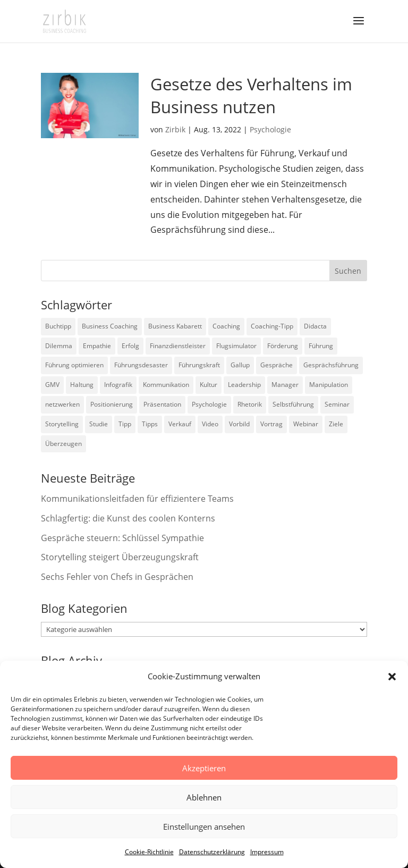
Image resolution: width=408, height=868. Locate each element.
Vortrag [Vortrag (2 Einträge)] (271, 424)
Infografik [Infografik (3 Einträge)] (118, 385)
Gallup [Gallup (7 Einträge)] (240, 365)
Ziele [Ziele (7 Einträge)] (336, 424)
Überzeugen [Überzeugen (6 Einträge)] (63, 444)
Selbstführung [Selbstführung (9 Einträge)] (293, 404)
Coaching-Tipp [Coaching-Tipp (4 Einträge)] (272, 326)
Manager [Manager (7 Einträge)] (285, 385)
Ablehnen (204, 797)
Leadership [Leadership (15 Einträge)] (244, 385)
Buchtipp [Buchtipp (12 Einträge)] (58, 326)
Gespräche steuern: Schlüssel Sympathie (122, 538)
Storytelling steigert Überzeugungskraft (120, 557)
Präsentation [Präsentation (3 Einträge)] (162, 404)
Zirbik (175, 129)
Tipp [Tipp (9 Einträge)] (125, 424)
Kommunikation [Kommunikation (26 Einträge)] (166, 385)
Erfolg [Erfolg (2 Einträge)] (130, 346)
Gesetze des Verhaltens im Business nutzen (251, 95)
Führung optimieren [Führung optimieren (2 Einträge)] (74, 365)
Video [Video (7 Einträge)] (210, 424)
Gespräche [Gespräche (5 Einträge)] (277, 365)
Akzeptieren (204, 768)
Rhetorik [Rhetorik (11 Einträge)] (250, 404)
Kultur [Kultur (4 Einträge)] (209, 385)
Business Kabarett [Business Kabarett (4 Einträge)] (175, 326)
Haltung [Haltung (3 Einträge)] (82, 385)
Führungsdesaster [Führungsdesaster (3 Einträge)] (141, 365)
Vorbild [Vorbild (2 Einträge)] (239, 424)
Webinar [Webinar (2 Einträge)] (306, 424)
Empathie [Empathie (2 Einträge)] (97, 346)
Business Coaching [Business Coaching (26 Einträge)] (110, 326)
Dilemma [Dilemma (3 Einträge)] (59, 346)
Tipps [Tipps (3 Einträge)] (150, 424)
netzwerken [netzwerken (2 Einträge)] (62, 404)
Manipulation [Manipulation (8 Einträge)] (329, 385)
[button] (392, 677)
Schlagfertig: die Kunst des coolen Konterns (128, 518)
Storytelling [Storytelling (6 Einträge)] (62, 424)
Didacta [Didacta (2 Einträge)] (315, 326)
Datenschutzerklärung (212, 852)
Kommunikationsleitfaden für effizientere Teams (137, 499)
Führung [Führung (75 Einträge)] (321, 346)
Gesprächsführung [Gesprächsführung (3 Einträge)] (331, 365)
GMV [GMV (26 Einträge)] (52, 385)
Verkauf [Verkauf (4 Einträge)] (180, 424)
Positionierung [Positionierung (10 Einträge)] (112, 404)
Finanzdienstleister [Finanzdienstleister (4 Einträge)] (178, 346)
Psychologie (270, 129)
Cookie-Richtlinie (149, 852)
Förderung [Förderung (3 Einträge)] (283, 346)
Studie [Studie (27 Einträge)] (99, 424)
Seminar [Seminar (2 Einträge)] (337, 404)
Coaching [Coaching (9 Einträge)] (226, 326)
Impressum (267, 852)
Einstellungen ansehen (204, 827)
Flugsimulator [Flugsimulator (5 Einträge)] (236, 346)
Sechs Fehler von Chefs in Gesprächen (117, 577)
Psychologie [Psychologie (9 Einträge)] (209, 404)
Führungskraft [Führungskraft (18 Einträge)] (199, 365)
